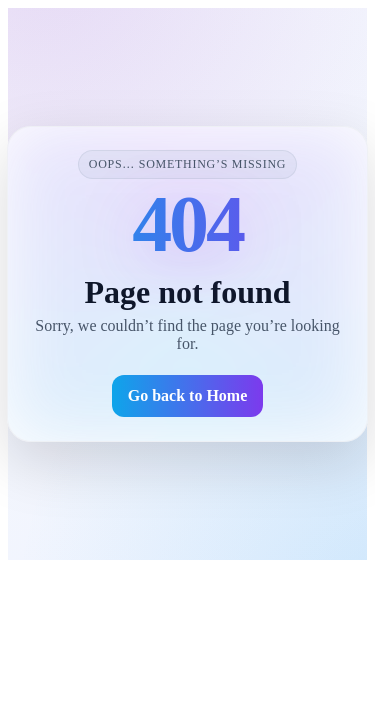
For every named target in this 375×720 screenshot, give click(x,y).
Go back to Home (188, 395)
